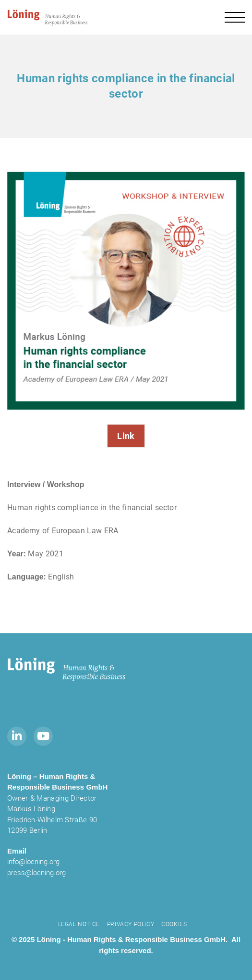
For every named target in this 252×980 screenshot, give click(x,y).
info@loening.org (33, 862)
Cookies (174, 924)
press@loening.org (36, 873)
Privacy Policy (131, 924)
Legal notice (79, 924)
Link (126, 436)
